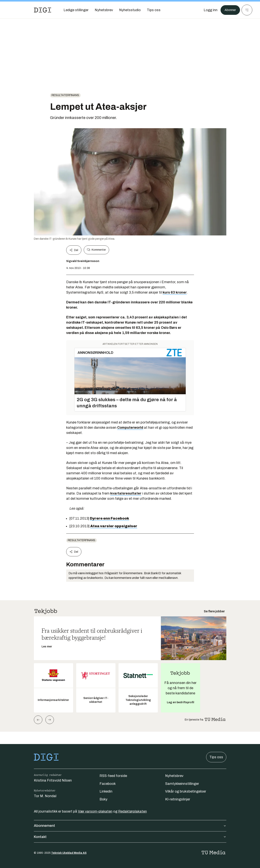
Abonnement (130, 826)
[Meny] (247, 10)
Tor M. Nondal (45, 796)
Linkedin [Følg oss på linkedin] (106, 791)
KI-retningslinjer (178, 799)
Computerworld (130, 428)
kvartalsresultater (126, 493)
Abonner (229, 10)
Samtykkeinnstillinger (182, 784)
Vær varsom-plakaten (95, 811)
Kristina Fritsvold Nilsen (53, 780)
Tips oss (216, 757)
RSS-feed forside (113, 776)
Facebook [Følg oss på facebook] (108, 784)
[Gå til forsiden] (43, 10)
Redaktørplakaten (133, 811)
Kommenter (96, 250)
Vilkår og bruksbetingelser (186, 791)
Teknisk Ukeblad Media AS (69, 853)
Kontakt (130, 837)
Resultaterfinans (65, 95)
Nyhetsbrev (174, 776)
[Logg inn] (209, 10)
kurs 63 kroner (175, 292)
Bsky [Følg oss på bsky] (103, 799)
